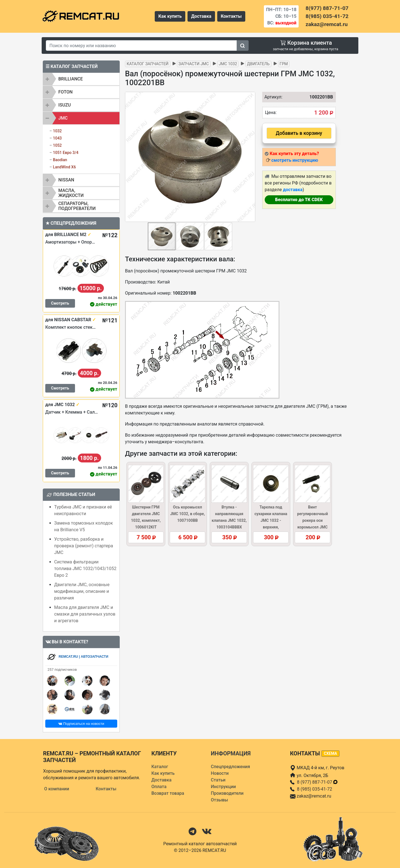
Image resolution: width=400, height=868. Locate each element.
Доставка (201, 16)
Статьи (218, 780)
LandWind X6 (64, 167)
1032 (57, 131)
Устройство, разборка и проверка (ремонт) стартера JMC (84, 546)
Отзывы (219, 800)
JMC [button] (63, 118)
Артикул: (272, 97)
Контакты (231, 16)
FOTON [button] (65, 92)
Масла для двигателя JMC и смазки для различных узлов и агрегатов (85, 614)
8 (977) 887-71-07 (317, 782)
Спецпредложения (230, 767)
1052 (57, 145)
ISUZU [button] (65, 105)
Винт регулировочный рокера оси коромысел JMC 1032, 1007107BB (312, 520)
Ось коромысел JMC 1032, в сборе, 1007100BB (187, 514)
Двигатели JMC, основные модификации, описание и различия (82, 591)
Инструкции (223, 787)
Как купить (170, 16)
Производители (227, 793)
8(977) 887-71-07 (327, 8)
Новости (220, 773)
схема (331, 753)
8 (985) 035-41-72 (315, 789)
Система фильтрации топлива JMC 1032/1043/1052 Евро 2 (85, 569)
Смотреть (60, 303)
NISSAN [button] (66, 180)
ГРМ (284, 64)
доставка (293, 190)
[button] (250, 157)
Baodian (60, 160)
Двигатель (258, 64)
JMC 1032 (228, 64)
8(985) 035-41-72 (327, 16)
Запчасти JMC (194, 64)
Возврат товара (168, 793)
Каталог (160, 767)
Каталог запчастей (148, 64)
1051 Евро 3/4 (66, 153)
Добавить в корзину (299, 133)
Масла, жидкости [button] (71, 193)
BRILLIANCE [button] (71, 79)
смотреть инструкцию (295, 160)
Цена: (271, 112)
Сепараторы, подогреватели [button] (77, 206)
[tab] (81, 79)
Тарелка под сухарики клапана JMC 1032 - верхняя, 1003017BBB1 (271, 520)
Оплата (159, 787)
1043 (57, 138)
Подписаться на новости (81, 724)
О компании (57, 789)
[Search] (141, 45)
